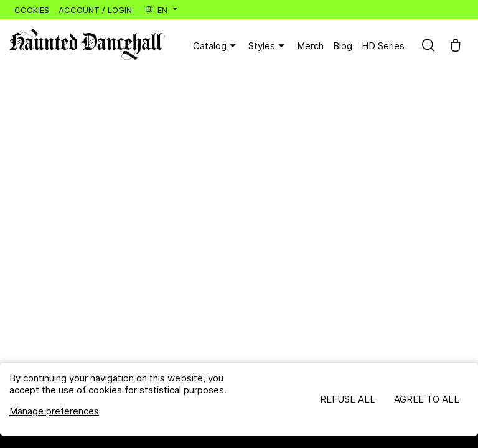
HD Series (383, 46)
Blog (343, 46)
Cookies (32, 10)
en (162, 10)
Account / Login (95, 10)
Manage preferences (54, 411)
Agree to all (427, 399)
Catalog (216, 46)
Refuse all (348, 399)
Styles (268, 46)
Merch (310, 46)
